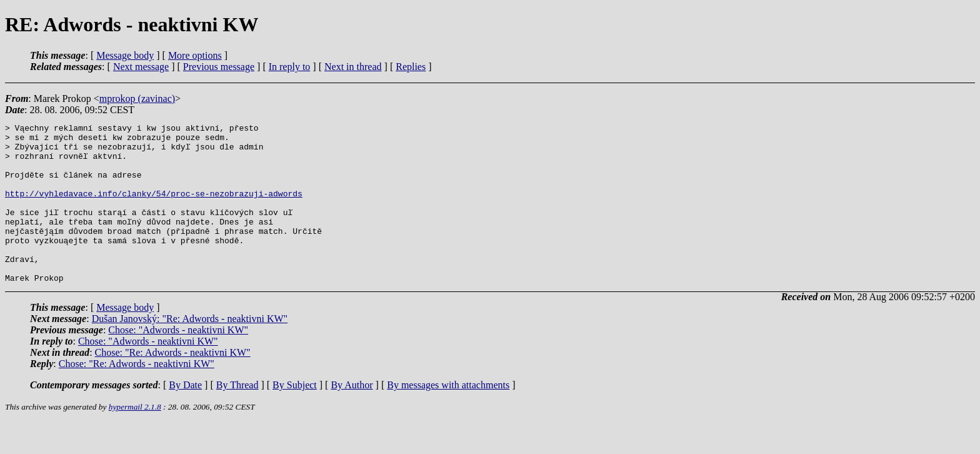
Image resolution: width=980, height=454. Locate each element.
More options (195, 55)
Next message (141, 67)
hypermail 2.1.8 (135, 439)
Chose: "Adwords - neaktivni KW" (178, 362)
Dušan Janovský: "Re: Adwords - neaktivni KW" (190, 351)
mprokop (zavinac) (137, 98)
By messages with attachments (448, 417)
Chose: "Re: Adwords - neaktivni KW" (173, 384)
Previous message (219, 67)
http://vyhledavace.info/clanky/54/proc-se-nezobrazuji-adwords (154, 208)
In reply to (290, 67)
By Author (352, 417)
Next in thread (353, 67)
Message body (125, 55)
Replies (411, 67)
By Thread (237, 417)
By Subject (295, 417)
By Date (185, 417)
